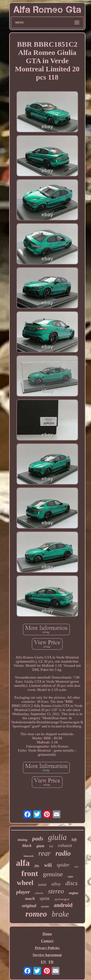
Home (47, 934)
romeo (36, 914)
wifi (48, 865)
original (29, 906)
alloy (56, 884)
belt (76, 867)
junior (42, 885)
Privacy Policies (47, 948)
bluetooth (29, 856)
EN (43, 962)
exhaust (65, 845)
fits (37, 866)
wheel (25, 883)
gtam (40, 846)
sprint (45, 898)
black (27, 846)
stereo (56, 891)
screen (45, 906)
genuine (53, 874)
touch (30, 899)
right (70, 876)
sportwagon (62, 899)
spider (63, 865)
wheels (39, 893)
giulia (57, 837)
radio (63, 853)
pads (38, 838)
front (30, 873)
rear (45, 853)
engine (73, 893)
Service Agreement (47, 955)
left (74, 840)
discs (72, 883)
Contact (47, 941)
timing (23, 840)
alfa (23, 863)
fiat (51, 846)
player (23, 892)
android (63, 905)
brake (61, 914)
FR (51, 962)
